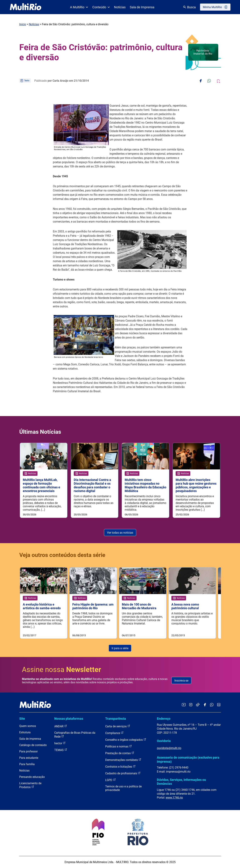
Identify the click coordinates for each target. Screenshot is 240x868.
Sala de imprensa (30, 739)
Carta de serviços (118, 726)
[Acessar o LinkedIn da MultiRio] (219, 705)
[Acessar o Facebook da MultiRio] (205, 705)
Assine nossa (62, 670)
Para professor (28, 751)
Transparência (116, 719)
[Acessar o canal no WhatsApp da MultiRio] (212, 705)
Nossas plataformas (69, 719)
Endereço (164, 719)
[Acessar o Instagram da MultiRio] (191, 705)
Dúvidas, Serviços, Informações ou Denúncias (181, 782)
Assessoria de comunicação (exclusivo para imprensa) (188, 759)
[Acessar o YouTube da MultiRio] (184, 705)
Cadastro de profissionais (123, 773)
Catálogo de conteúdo (33, 745)
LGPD (111, 780)
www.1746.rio (174, 798)
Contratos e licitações (120, 766)
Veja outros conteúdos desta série (62, 555)
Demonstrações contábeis (123, 760)
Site (22, 719)
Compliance (114, 733)
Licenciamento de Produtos (30, 785)
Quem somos (28, 726)
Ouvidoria (164, 741)
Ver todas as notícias (120, 533)
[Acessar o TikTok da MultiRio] (198, 705)
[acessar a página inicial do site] (26, 7)
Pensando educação (32, 777)
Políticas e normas (119, 746)
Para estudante (29, 758)
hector (60, 743)
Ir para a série (120, 648)
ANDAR (61, 726)
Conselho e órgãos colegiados (126, 740)
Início (23, 24)
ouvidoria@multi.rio (169, 748)
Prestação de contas (120, 753)
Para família (27, 764)
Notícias (120, 7)
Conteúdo (101, 7)
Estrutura (25, 732)
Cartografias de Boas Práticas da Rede (75, 735)
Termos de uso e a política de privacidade (123, 788)
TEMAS (61, 750)
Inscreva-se (181, 681)
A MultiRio (79, 7)
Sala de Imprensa (142, 7)
